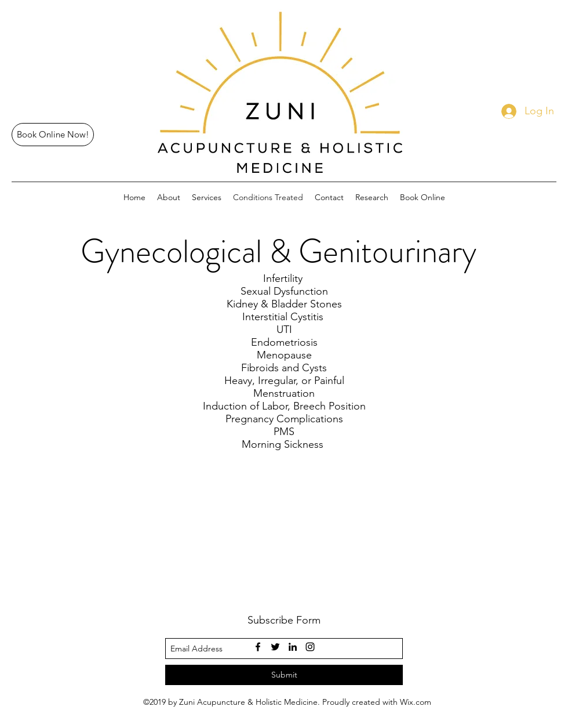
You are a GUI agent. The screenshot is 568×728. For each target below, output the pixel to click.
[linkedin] (293, 647)
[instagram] (310, 647)
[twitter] (275, 647)
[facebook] (258, 647)
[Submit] (284, 675)
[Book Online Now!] (53, 135)
